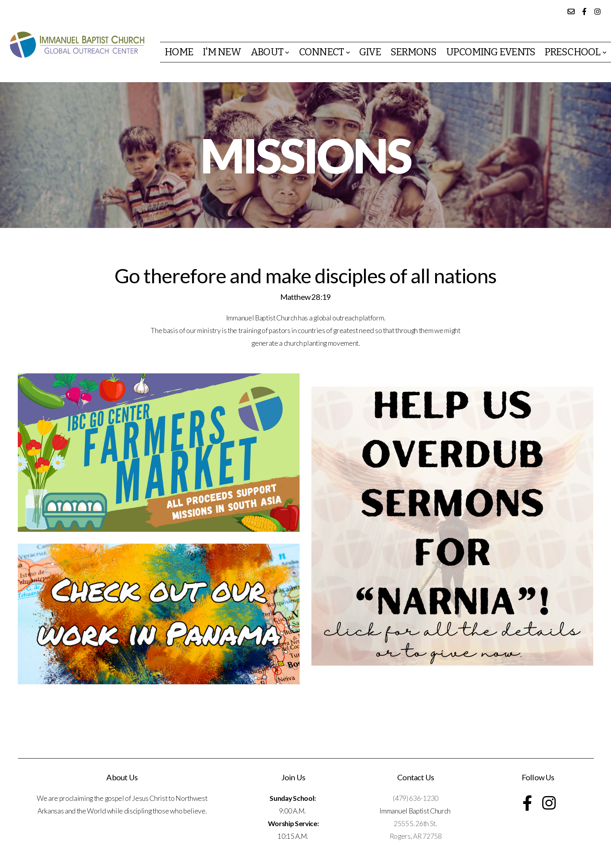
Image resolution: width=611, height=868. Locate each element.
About (270, 52)
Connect (324, 52)
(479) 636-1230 (416, 798)
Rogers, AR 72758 (416, 836)
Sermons (414, 52)
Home (179, 52)
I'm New (222, 52)
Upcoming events (491, 52)
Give (370, 52)
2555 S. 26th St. (416, 824)
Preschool (575, 52)
